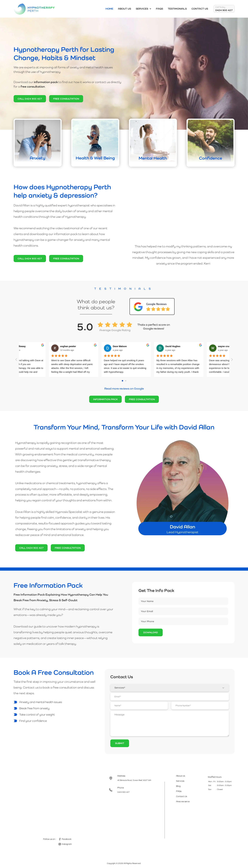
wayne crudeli (222, 346)
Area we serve (183, 801)
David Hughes (169, 346)
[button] (143, 9)
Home (109, 9)
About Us (124, 9)
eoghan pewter (64, 346)
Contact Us (200, 9)
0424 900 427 (224, 10)
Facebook (67, 839)
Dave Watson (116, 346)
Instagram (67, 844)
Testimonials (177, 9)
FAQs (159, 9)
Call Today (220, 7)
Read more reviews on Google (124, 389)
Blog (178, 786)
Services (143, 9)
